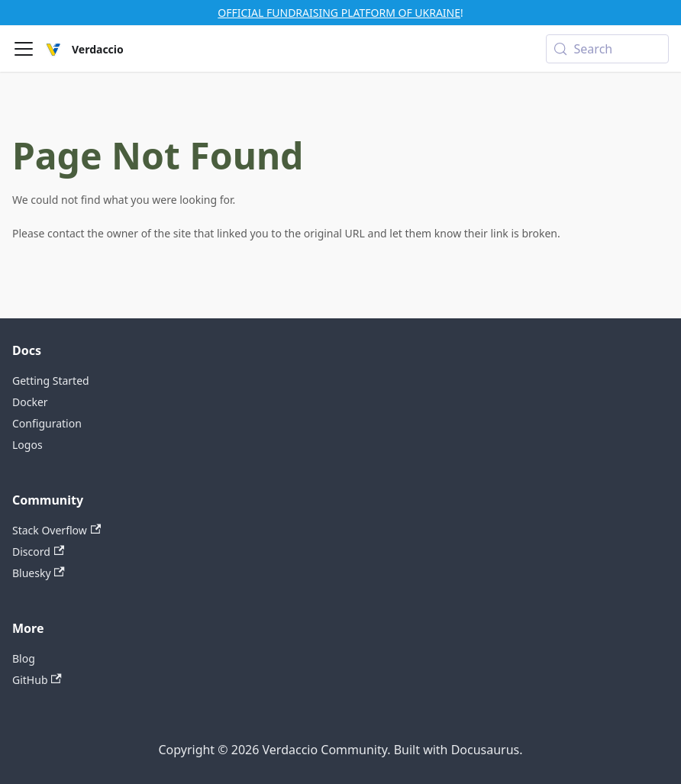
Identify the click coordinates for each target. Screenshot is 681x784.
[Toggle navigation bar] (24, 49)
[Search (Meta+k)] (607, 49)
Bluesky (39, 573)
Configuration (47, 423)
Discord (38, 552)
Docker (30, 402)
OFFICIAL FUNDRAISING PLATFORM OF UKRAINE (339, 13)
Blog (24, 658)
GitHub (37, 680)
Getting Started (51, 381)
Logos (27, 445)
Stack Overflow (56, 530)
